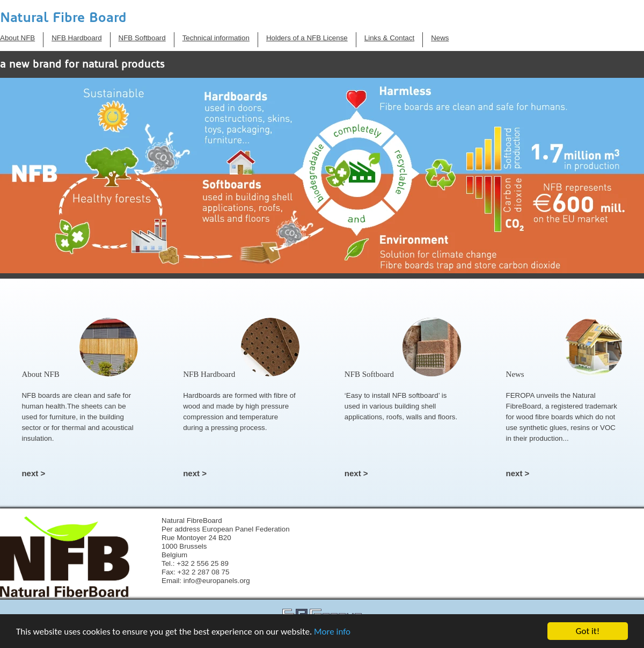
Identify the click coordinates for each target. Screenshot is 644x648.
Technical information (216, 38)
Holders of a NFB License (307, 38)
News (440, 38)
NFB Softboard (142, 38)
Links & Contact (389, 38)
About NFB (17, 38)
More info (332, 632)
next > (33, 473)
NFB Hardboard (76, 38)
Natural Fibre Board (63, 17)
